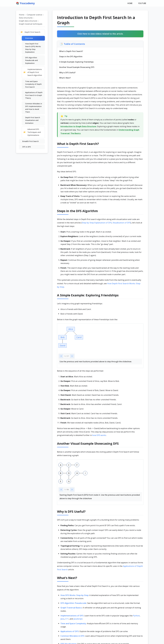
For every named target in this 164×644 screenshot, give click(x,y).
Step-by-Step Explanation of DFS (97, 224)
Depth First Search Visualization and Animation (33, 121)
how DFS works (99, 436)
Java (62, 620)
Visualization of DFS (122, 224)
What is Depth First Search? (71, 51)
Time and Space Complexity (73, 625)
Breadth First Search (30, 142)
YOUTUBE (142, 3)
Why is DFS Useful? (68, 73)
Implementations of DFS (72, 617)
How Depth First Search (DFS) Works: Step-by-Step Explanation (33, 48)
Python (136, 617)
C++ (67, 620)
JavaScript (78, 620)
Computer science (34, 15)
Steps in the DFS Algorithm (71, 57)
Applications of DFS (70, 632)
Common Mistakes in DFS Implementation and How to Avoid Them (34, 108)
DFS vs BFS (27, 147)
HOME (130, 3)
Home (22, 15)
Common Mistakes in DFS (72, 637)
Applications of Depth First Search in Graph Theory (34, 95)
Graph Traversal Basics (71, 609)
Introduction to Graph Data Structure (78, 128)
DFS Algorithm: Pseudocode (73, 604)
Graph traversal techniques (31, 24)
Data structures (26, 18)
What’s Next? (65, 79)
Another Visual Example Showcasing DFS (77, 68)
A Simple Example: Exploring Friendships (77, 63)
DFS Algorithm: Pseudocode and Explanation (31, 61)
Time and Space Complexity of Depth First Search (33, 84)
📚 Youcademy (26, 3)
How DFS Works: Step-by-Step (74, 596)
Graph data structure (28, 21)
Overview (29, 38)
